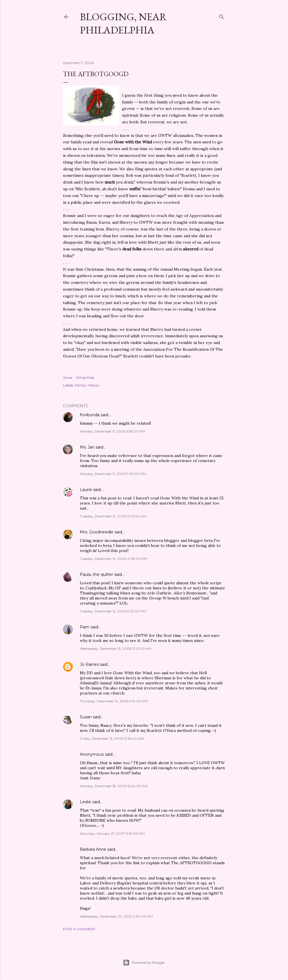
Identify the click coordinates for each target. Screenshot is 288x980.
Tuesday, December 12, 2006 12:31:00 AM (113, 516)
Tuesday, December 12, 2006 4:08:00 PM (114, 559)
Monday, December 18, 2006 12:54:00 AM (114, 786)
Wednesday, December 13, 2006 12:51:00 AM (116, 649)
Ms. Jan (87, 447)
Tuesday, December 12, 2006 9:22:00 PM (113, 611)
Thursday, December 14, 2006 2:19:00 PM (114, 701)
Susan (86, 717)
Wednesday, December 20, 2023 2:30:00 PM (116, 916)
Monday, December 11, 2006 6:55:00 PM (112, 431)
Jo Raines (89, 664)
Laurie (86, 490)
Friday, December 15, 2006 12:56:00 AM (112, 738)
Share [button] (68, 378)
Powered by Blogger (144, 963)
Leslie (85, 802)
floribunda (90, 415)
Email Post (85, 378)
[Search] (222, 16)
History (94, 385)
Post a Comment (79, 929)
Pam (85, 627)
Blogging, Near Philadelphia (123, 23)
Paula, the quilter (96, 574)
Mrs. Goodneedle (97, 532)
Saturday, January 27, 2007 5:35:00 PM (112, 833)
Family (80, 385)
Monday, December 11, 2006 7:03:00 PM (113, 474)
